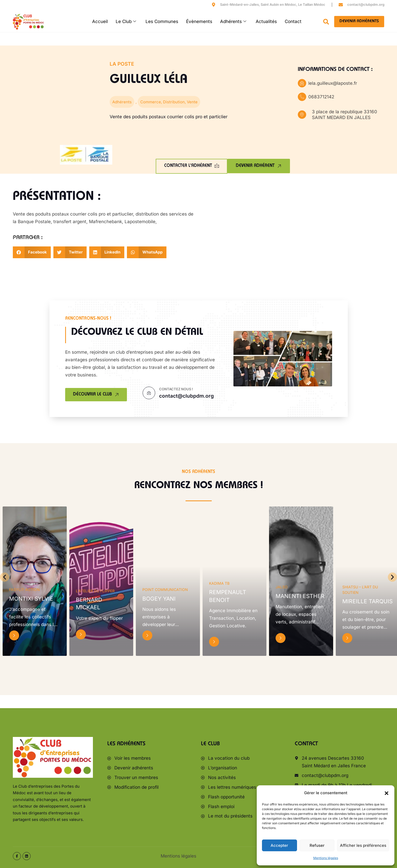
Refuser (317, 845)
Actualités (266, 21)
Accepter (279, 845)
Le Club (126, 22)
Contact (293, 21)
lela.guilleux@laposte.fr (333, 83)
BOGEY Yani (159, 599)
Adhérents (233, 22)
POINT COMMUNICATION (165, 590)
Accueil (100, 21)
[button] (387, 793)
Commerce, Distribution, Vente (169, 102)
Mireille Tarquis (367, 601)
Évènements (199, 21)
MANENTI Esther (300, 596)
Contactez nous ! (176, 389)
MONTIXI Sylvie (31, 599)
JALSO (282, 587)
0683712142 (321, 97)
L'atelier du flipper (95, 591)
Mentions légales (326, 858)
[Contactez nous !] (149, 393)
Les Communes (162, 21)
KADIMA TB (219, 583)
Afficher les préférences (363, 845)
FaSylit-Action (24, 590)
